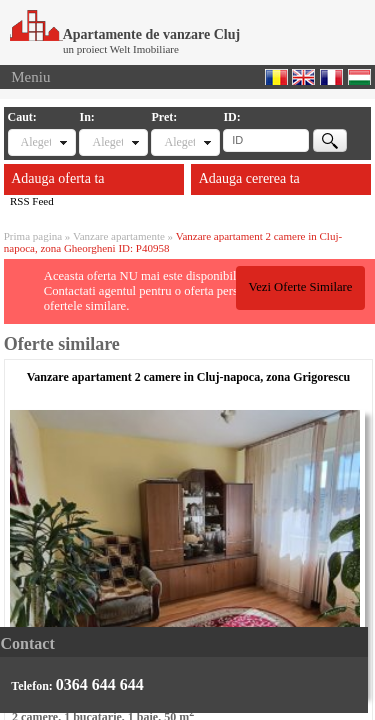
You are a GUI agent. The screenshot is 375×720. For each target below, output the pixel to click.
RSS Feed (32, 201)
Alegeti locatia (107, 142)
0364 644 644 (100, 684)
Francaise (331, 77)
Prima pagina (33, 236)
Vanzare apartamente (119, 236)
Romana (276, 77)
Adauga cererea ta (249, 178)
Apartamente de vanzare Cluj (125, 34)
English (303, 77)
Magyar (359, 77)
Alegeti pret (179, 142)
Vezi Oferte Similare (300, 287)
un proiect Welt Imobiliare (121, 49)
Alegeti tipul (36, 142)
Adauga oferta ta (57, 178)
